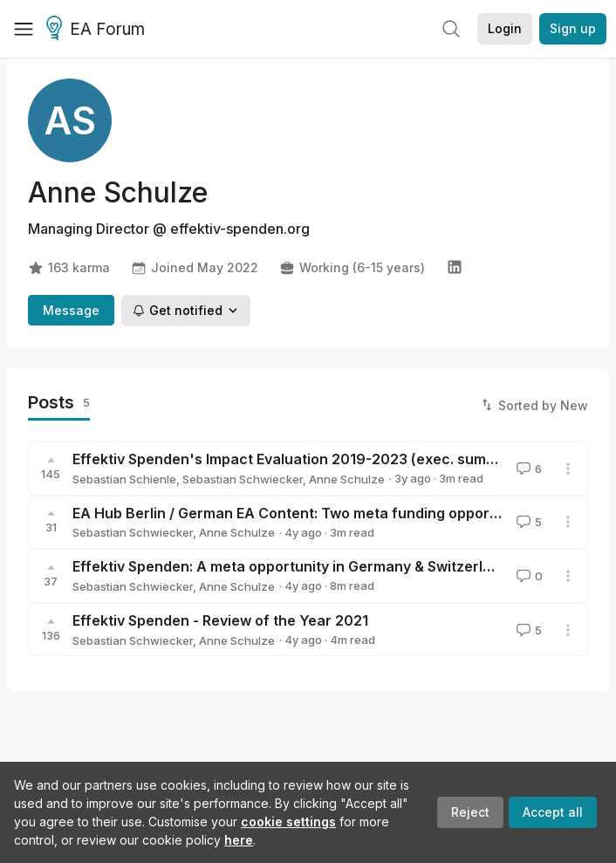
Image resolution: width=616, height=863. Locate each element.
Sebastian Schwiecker (243, 479)
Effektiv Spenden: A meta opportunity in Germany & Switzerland (291, 566)
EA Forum (98, 30)
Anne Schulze (347, 479)
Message (71, 310)
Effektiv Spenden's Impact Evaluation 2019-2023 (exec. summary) (299, 459)
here (239, 840)
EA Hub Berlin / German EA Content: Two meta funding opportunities (307, 513)
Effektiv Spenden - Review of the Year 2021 (220, 620)
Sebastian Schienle (124, 479)
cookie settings (288, 822)
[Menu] (24, 29)
